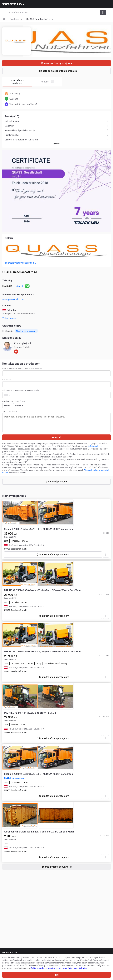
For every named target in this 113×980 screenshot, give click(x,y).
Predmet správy (14, 401)
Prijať (57, 975)
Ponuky (47, 82)
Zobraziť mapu (10, 318)
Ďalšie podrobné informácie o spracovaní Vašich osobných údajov (60, 968)
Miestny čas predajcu (26, 331)
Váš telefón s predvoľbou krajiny (21, 390)
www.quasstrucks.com (13, 299)
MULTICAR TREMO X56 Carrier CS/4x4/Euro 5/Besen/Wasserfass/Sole (42, 590)
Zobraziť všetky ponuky (57, 867)
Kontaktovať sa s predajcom (57, 63)
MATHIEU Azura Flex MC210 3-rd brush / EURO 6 (30, 713)
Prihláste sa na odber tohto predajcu (56, 71)
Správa (10, 411)
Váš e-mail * (7, 379)
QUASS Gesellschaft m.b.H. (16, 549)
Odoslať (56, 437)
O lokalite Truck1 (10, 953)
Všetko (56, 144)
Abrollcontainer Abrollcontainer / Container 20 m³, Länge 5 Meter (39, 832)
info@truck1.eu (95, 446)
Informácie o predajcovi (21, 82)
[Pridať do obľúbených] (106, 555)
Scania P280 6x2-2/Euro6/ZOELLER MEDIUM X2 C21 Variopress (38, 529)
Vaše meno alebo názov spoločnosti (22, 369)
